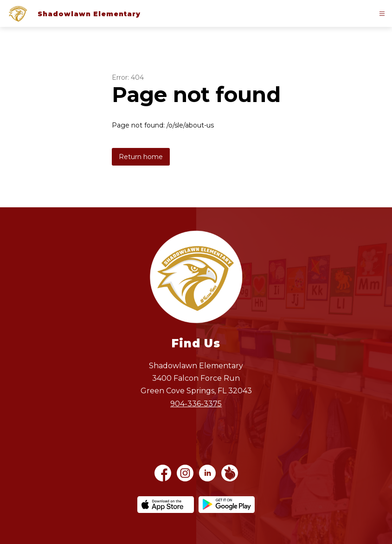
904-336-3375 (196, 404)
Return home (141, 157)
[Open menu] (382, 14)
